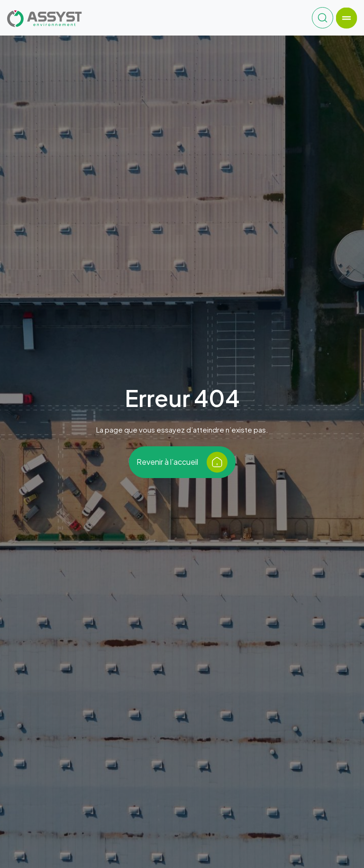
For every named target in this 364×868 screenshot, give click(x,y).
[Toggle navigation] (346, 18)
